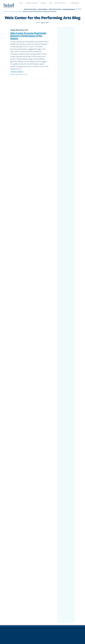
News (51, 3)
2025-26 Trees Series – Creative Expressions (62, 9)
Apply (21, 3)
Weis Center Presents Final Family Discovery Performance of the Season (40, 11)
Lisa (17, 74)
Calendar (43, 3)
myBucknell (75, 3)
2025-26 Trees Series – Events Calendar (36, 9)
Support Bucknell (32, 3)
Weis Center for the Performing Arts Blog (12, 11)
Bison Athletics (60, 3)
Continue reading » (17, 71)
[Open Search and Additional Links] (79, 9)
